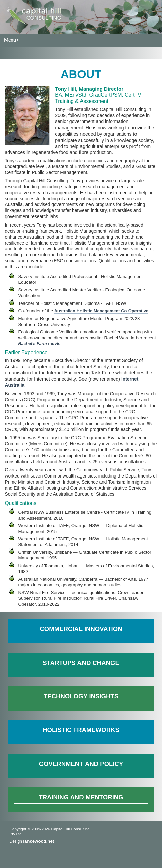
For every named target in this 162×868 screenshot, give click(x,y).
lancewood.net (39, 841)
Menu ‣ (11, 40)
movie (39, 343)
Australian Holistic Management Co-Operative (101, 311)
